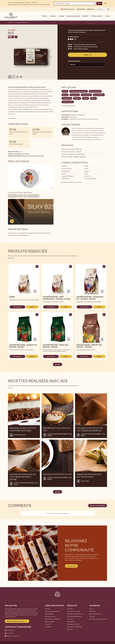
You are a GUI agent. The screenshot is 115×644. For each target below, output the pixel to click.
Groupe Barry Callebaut (52, 619)
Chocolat (10, 22)
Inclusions (70, 619)
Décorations (71, 622)
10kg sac (77, 157)
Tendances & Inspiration (73, 16)
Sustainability (49, 614)
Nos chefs (92, 611)
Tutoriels (92, 616)
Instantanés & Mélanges (75, 627)
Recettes (62, 16)
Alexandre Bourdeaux (20, 435)
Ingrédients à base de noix (75, 614)
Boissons (70, 629)
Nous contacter (50, 622)
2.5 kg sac (83, 157)
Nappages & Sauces (73, 624)
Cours (91, 609)
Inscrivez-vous (71, 566)
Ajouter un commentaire (98, 506)
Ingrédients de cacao (74, 611)
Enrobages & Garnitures (75, 616)
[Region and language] (75, 4)
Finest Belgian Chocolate (21, 154)
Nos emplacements (95, 614)
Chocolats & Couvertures (22, 22)
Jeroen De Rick (85, 481)
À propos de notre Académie (98, 619)
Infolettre (48, 624)
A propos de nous (50, 616)
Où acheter (48, 627)
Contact (107, 16)
